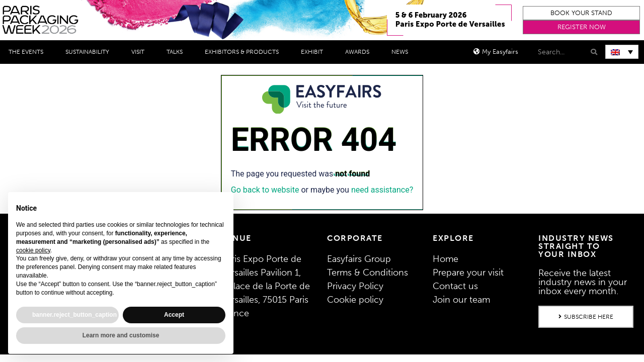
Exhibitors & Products (244, 52)
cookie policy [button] (33, 250)
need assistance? (382, 190)
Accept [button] (174, 315)
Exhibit (314, 52)
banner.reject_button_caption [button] (74, 315)
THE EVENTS (28, 52)
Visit (140, 52)
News (402, 52)
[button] (581, 13)
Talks (177, 52)
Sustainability (90, 52)
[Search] (593, 52)
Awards (360, 52)
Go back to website (265, 190)
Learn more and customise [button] (121, 335)
